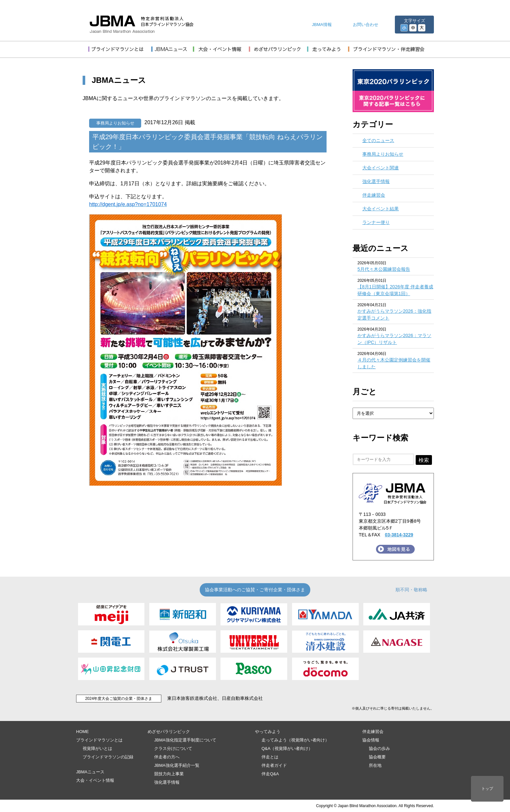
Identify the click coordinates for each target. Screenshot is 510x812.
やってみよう (268, 732)
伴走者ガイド (274, 765)
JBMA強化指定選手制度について (185, 740)
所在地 (375, 765)
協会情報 (371, 740)
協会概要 (377, 757)
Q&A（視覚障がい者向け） (287, 748)
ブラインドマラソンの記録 (108, 757)
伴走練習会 (374, 195)
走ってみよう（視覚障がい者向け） (295, 740)
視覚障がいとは (97, 748)
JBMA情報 (322, 25)
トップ (487, 789)
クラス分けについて (173, 748)
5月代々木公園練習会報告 (384, 269)
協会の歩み (379, 748)
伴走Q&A (270, 774)
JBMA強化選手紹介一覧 (177, 765)
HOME (82, 732)
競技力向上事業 (169, 774)
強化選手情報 (376, 181)
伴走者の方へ (167, 757)
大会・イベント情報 (95, 780)
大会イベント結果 (381, 209)
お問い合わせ (366, 25)
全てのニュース (378, 140)
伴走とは (270, 757)
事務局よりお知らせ (115, 123)
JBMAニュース (90, 772)
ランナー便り (376, 222)
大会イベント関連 (381, 168)
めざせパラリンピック (169, 732)
